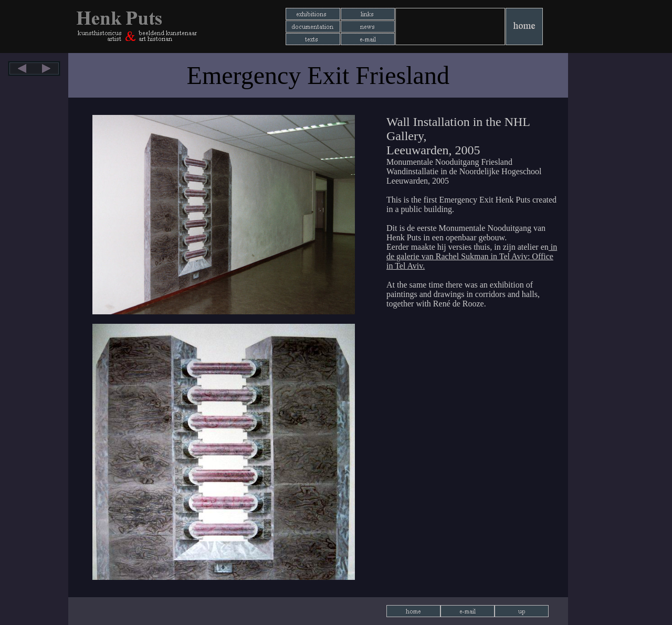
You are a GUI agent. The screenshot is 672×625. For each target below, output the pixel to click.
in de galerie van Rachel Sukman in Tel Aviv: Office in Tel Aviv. (472, 256)
